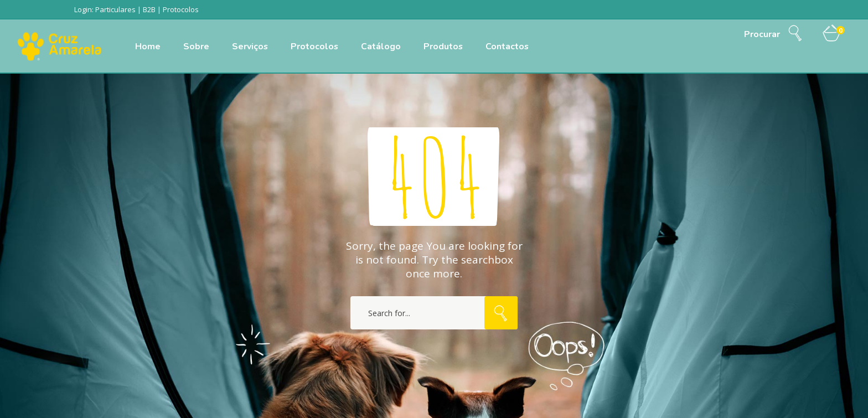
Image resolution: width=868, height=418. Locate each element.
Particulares (115, 9)
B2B (149, 9)
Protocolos (181, 9)
